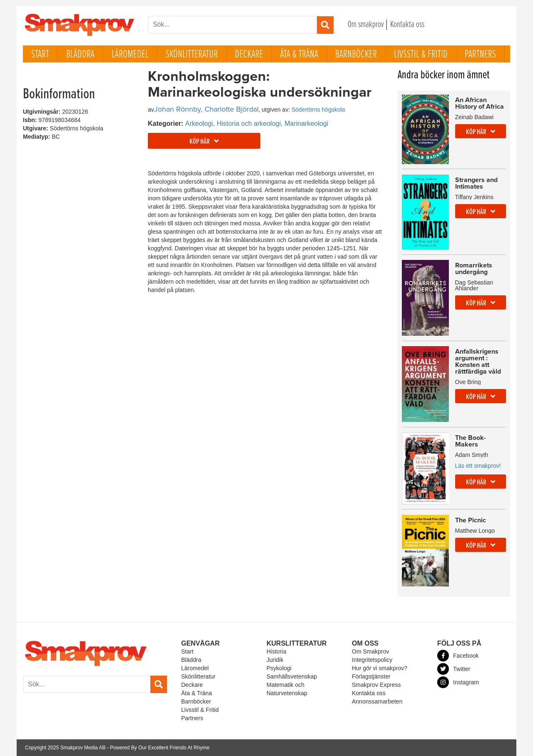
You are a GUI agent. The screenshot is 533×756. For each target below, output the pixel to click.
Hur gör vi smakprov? (380, 668)
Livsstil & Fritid (421, 55)
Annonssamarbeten (377, 701)
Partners (480, 55)
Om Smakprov (370, 651)
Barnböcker (356, 55)
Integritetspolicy (372, 660)
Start (40, 55)
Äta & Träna (299, 55)
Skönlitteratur (192, 55)
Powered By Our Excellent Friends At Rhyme (160, 748)
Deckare (249, 55)
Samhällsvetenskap (292, 676)
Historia (276, 651)
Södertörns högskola (318, 110)
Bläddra (80, 55)
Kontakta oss (407, 25)
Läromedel (130, 55)
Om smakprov (366, 25)
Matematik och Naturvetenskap (287, 689)
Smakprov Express (376, 685)
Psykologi (279, 668)
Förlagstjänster (371, 676)
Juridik (275, 660)
